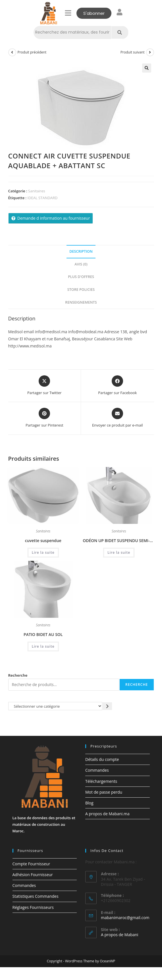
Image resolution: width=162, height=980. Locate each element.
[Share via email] (117, 418)
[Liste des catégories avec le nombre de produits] (55, 706)
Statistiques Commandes (36, 896)
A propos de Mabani (120, 935)
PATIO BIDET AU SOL (43, 634)
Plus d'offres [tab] (81, 277)
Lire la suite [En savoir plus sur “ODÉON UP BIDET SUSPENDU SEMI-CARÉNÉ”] (119, 552)
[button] (68, 13)
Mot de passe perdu (104, 792)
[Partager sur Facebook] (117, 386)
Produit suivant (133, 52)
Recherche (18, 675)
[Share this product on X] (44, 386)
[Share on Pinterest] (44, 418)
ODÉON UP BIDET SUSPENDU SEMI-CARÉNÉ (119, 541)
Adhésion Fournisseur (33, 875)
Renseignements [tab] (81, 302)
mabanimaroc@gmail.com (125, 918)
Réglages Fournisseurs (33, 907)
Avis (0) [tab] (81, 264)
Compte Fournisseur (31, 864)
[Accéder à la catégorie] (107, 706)
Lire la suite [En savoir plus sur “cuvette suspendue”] (43, 552)
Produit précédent (32, 52)
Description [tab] (81, 251)
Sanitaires (37, 191)
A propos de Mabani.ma (107, 814)
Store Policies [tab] (81, 290)
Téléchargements (101, 781)
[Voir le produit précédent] (12, 52)
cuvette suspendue (43, 541)
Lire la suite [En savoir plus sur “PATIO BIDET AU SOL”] (43, 646)
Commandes (97, 770)
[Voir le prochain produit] (150, 52)
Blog (89, 803)
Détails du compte (102, 759)
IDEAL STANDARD (42, 198)
